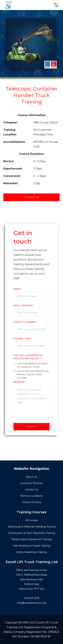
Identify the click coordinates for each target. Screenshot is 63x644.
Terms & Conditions (32, 496)
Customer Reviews (32, 483)
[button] (56, 5)
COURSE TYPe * (23, 339)
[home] (8, 5)
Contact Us (32, 197)
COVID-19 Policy (32, 502)
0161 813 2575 (32, 598)
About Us (32, 477)
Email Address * (24, 306)
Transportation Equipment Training (32, 539)
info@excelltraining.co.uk (32, 603)
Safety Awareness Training (32, 552)
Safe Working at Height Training (32, 546)
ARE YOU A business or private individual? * (28, 357)
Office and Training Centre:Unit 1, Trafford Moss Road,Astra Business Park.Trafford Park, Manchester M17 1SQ (32, 579)
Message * (20, 382)
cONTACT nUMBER (25, 322)
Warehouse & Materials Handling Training (32, 527)
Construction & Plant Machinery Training (32, 533)
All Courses (32, 520)
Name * (18, 289)
